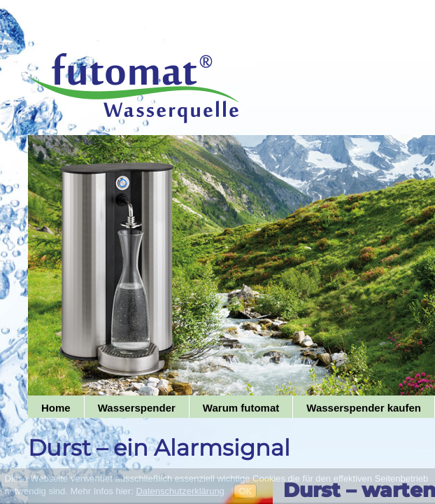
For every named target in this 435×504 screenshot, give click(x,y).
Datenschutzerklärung (180, 491)
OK (245, 491)
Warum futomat (241, 408)
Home (56, 408)
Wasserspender (137, 408)
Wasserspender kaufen (364, 408)
